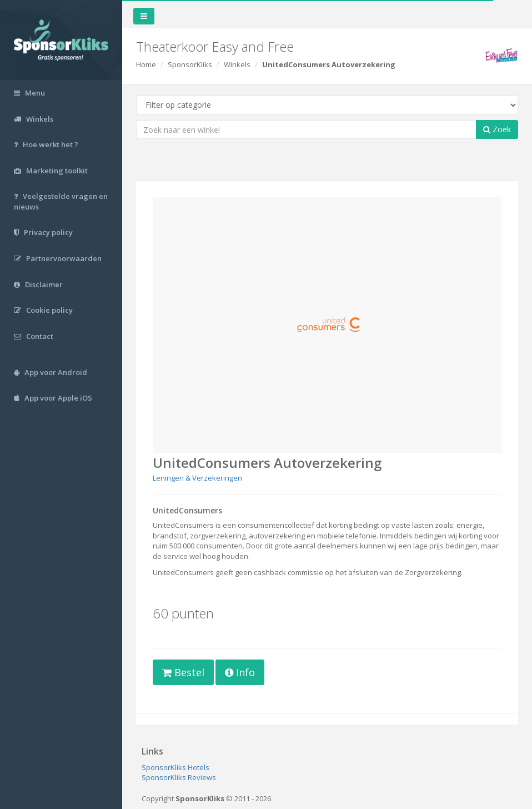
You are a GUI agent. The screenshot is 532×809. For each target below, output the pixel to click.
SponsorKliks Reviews (179, 777)
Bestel (183, 672)
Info (240, 672)
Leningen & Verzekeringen (197, 478)
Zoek (497, 129)
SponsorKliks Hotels (175, 767)
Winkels (237, 64)
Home (146, 64)
